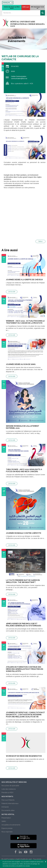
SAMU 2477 (26, 7)
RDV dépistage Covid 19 (37, 8)
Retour (41, 241)
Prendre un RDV (7, 793)
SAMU (4, 821)
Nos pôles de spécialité (10, 786)
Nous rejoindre (7, 832)
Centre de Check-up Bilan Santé (12, 8)
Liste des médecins (9, 789)
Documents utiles (8, 810)
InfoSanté (5, 807)
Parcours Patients (8, 800)
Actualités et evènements (11, 825)
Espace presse (7, 828)
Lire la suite (12, 292)
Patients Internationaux (10, 803)
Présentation (6, 818)
